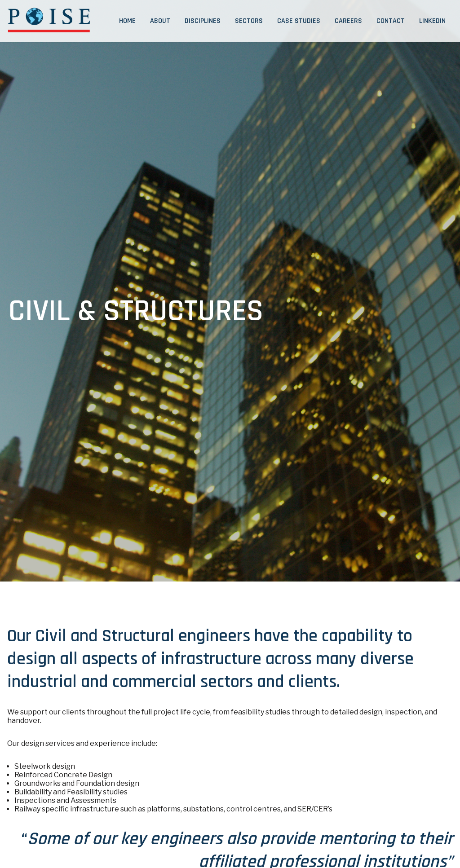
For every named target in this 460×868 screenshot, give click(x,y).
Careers (348, 21)
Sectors (249, 21)
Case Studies (299, 21)
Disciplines (203, 21)
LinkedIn (432, 21)
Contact (391, 21)
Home (127, 21)
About (160, 21)
